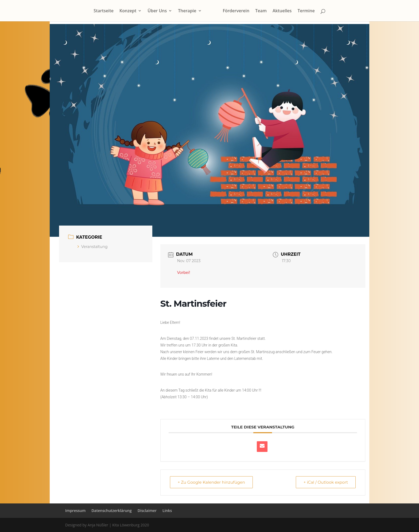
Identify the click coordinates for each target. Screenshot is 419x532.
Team (261, 11)
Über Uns (157, 11)
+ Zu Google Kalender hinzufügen (211, 482)
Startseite (104, 11)
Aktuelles (282, 11)
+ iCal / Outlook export (326, 482)
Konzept (128, 11)
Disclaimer (147, 511)
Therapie (187, 11)
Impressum (75, 511)
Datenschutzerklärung (111, 511)
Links (167, 511)
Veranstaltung (93, 247)
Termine (306, 11)
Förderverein (236, 11)
